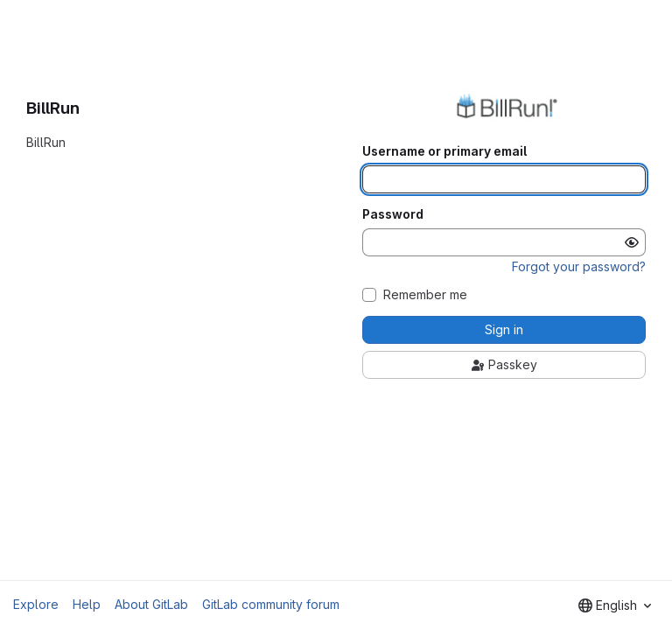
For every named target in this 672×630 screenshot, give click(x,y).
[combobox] (615, 605)
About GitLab (151, 604)
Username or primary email (444, 151)
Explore (36, 604)
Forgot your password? (579, 266)
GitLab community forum (271, 604)
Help (87, 604)
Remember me (425, 295)
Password (393, 214)
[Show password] (632, 242)
